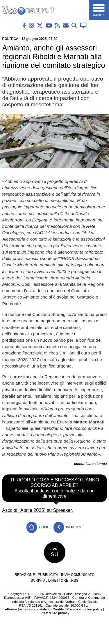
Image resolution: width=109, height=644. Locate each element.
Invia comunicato (78, 575)
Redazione (25, 575)
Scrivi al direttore (49, 581)
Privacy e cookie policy (84, 609)
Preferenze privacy (55, 613)
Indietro (68, 527)
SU (54, 552)
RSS (75, 581)
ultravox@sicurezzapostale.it (27, 609)
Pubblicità (48, 575)
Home (38, 527)
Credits (58, 609)
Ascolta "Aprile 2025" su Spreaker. (38, 510)
